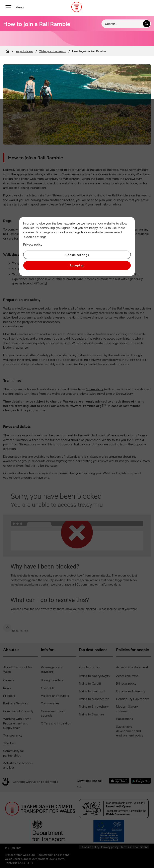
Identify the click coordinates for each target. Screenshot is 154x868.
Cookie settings (77, 255)
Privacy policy (33, 244)
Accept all (77, 265)
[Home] (7, 51)
